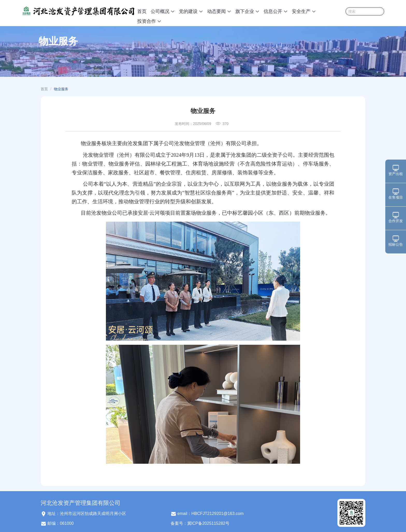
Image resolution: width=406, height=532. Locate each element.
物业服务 (61, 89)
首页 (142, 11)
